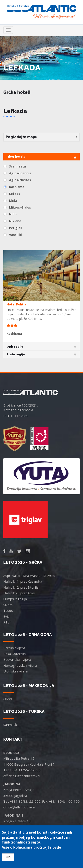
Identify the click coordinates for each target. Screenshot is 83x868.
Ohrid (8, 699)
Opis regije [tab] (41, 347)
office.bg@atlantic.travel (22, 776)
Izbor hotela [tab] (41, 157)
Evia (6, 616)
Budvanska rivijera (17, 659)
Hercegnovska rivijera (20, 665)
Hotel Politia (16, 304)
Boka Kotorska (14, 654)
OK (8, 857)
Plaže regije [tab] (41, 354)
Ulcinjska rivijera (15, 671)
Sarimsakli (11, 725)
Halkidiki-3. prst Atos (19, 593)
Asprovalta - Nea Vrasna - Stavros (29, 576)
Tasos (8, 610)
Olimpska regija (15, 599)
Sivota (8, 605)
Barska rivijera (14, 648)
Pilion (7, 622)
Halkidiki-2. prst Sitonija (21, 587)
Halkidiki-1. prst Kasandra (23, 581)
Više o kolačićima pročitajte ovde (32, 847)
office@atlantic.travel (19, 807)
